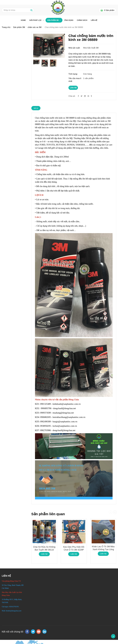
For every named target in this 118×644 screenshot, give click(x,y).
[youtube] (39, 632)
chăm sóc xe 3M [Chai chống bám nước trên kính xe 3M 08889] (35, 27)
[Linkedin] (85, 96)
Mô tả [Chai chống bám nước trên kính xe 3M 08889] (36, 108)
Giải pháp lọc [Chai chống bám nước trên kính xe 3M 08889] (36, 20)
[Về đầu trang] (113, 636)
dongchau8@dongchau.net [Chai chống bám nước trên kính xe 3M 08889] (65, 408)
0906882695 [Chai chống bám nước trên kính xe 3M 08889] (46, 417)
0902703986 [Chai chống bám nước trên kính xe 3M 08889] (46, 430)
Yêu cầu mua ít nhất (75, 80)
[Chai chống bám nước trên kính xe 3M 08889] (89, 96)
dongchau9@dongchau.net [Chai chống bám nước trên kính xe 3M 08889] (64, 430)
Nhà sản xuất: (75, 48)
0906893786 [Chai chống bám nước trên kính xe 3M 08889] (46, 408)
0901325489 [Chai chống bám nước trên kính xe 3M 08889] (46, 404)
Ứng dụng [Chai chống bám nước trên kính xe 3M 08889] (69, 20)
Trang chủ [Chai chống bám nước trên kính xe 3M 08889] (6, 27)
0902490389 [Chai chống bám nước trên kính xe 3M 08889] (46, 422)
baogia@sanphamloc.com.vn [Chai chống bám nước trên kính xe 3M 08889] (65, 422)
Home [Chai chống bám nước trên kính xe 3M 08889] (23, 20)
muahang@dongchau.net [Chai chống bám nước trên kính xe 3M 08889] (63, 413)
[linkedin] (44, 632)
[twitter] (33, 632)
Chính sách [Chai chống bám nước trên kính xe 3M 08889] (82, 20)
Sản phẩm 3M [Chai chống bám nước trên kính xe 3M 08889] (53, 20)
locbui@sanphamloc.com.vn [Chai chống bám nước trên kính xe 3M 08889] (65, 426)
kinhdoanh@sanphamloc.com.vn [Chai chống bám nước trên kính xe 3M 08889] (67, 404)
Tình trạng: (73, 74)
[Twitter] (82, 96)
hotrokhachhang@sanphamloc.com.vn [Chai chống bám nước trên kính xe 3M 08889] (69, 417)
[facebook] (27, 632)
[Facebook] (78, 96)
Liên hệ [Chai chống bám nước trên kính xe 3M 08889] (73, 88)
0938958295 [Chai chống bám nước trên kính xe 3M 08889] (46, 426)
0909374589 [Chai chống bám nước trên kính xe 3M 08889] (46, 413)
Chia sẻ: (72, 96)
